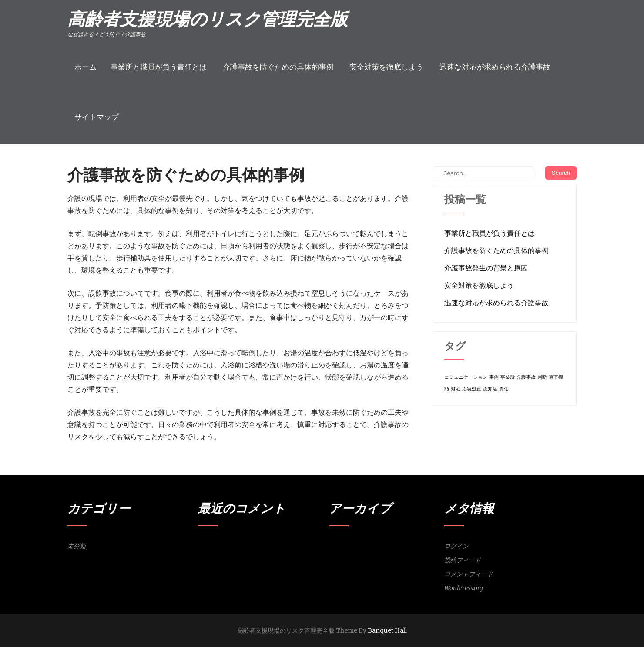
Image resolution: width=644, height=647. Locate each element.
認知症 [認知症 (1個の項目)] (490, 389)
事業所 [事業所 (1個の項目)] (508, 377)
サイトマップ (97, 117)
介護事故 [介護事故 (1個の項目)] (526, 377)
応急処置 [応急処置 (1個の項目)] (472, 389)
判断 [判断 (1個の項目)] (542, 377)
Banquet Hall (387, 630)
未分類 (77, 546)
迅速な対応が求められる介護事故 (495, 67)
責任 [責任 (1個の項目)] (504, 389)
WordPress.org (464, 588)
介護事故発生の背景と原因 (486, 268)
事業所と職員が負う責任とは (159, 67)
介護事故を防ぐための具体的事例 (278, 67)
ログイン (456, 546)
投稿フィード (463, 560)
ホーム (86, 67)
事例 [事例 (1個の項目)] (494, 377)
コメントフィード (469, 574)
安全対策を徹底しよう (386, 67)
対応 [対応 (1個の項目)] (456, 389)
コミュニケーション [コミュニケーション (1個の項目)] (466, 377)
